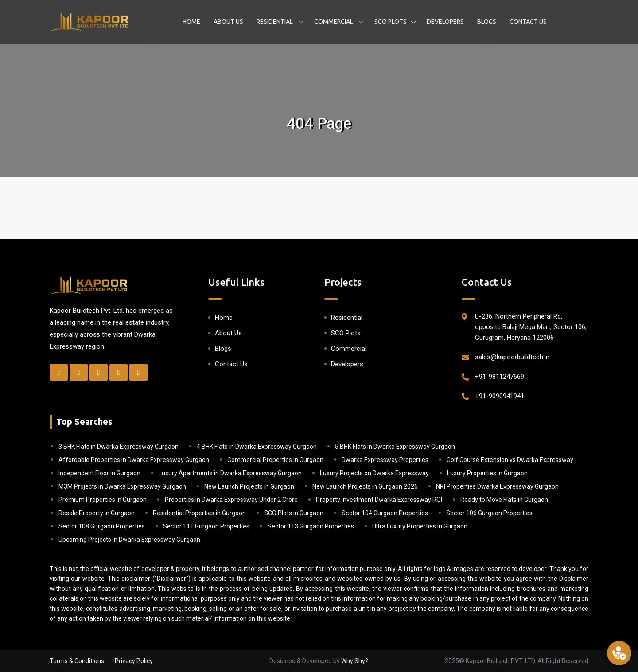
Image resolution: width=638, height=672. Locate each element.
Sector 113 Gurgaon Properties (311, 526)
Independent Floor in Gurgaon (99, 473)
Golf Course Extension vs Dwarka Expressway (510, 460)
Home (191, 22)
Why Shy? (355, 661)
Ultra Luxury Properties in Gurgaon (420, 526)
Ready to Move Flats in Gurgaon (504, 500)
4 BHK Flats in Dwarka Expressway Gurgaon (257, 447)
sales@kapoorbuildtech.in (512, 357)
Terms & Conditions (77, 661)
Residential (275, 22)
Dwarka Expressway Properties (385, 460)
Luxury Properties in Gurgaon (487, 473)
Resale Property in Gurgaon (97, 513)
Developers (445, 22)
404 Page (319, 124)
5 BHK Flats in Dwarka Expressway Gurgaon (395, 447)
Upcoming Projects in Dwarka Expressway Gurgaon (129, 540)
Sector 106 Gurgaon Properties (489, 513)
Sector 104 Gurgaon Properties (385, 513)
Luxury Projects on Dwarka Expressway (374, 473)
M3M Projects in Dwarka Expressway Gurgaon (122, 486)
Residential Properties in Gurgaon (199, 513)
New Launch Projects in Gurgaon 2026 (365, 486)
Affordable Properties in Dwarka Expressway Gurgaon (134, 460)
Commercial (334, 22)
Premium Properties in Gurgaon (103, 500)
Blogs (487, 22)
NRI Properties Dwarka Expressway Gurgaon (497, 486)
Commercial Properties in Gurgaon (275, 460)
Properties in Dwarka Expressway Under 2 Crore (231, 500)
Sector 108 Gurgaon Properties (102, 526)
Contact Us (528, 22)
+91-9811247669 (500, 377)
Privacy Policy (134, 661)
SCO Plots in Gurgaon (294, 513)
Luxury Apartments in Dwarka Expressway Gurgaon (230, 473)
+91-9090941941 (500, 396)
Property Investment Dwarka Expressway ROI (379, 500)
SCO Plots (391, 22)
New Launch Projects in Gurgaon (249, 486)
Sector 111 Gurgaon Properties (206, 526)
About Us (228, 22)
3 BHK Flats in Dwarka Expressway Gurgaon (119, 447)
